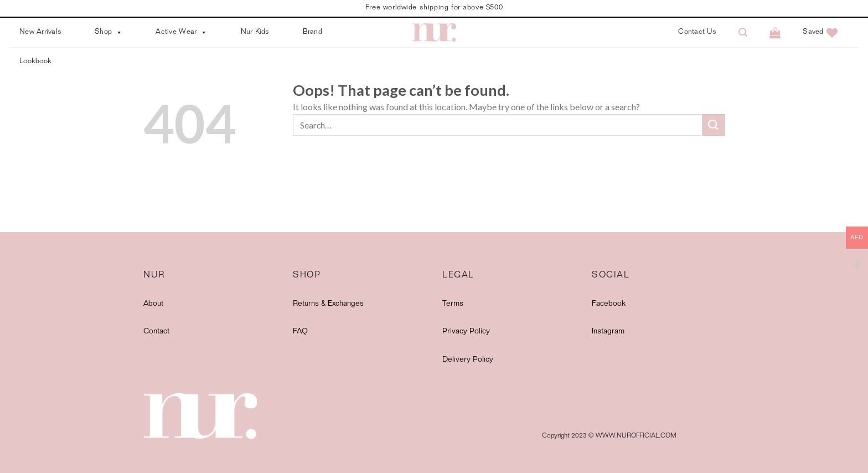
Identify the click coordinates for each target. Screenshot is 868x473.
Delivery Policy (468, 360)
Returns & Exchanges (328, 304)
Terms (453, 304)
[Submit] (714, 125)
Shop (108, 32)
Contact (156, 332)
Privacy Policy (466, 332)
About (153, 304)
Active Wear (181, 32)
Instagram (608, 332)
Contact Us (697, 32)
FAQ (300, 332)
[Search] (743, 32)
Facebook (609, 304)
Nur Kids (255, 32)
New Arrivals (40, 32)
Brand (312, 32)
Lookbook (35, 62)
